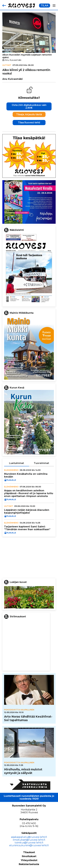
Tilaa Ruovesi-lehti (29, 123)
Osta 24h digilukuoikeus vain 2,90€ (29, 106)
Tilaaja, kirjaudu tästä (29, 114)
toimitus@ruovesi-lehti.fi (29, 843)
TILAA (45, 6)
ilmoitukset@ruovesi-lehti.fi (29, 840)
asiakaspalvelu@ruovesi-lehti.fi (29, 837)
